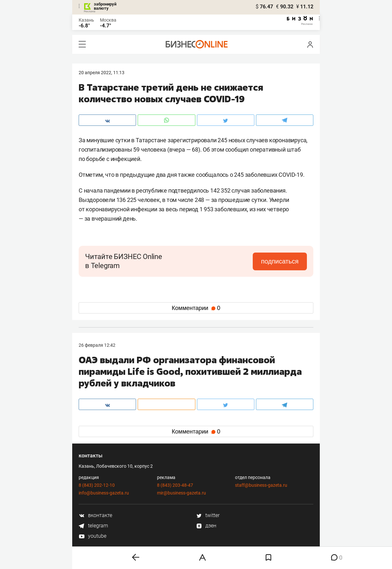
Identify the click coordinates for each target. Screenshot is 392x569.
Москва (108, 20)
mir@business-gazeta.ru (181, 493)
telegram (93, 526)
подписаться (280, 261)
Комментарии (196, 308)
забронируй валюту (105, 6)
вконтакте (95, 515)
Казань (86, 20)
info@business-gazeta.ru (104, 493)
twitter (208, 515)
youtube (93, 536)
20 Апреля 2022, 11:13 (102, 73)
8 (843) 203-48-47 (175, 485)
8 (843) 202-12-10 (97, 485)
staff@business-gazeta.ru (261, 485)
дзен (206, 526)
